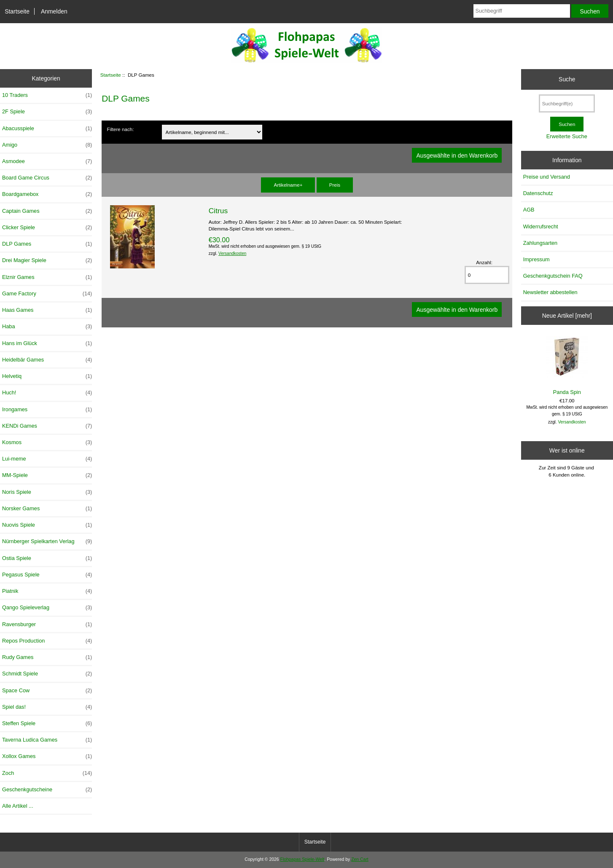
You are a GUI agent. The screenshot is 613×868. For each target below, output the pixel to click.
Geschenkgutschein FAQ (553, 276)
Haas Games (47, 310)
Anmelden (54, 11)
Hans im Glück (47, 343)
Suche (567, 79)
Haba (47, 327)
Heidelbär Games (47, 360)
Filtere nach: (121, 129)
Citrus (218, 211)
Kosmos (47, 442)
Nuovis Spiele (47, 525)
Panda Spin (567, 366)
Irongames (47, 410)
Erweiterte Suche (567, 136)
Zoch (47, 773)
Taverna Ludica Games (47, 740)
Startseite (17, 11)
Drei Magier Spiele (47, 260)
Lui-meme (47, 459)
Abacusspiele (47, 129)
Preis (335, 185)
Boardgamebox (47, 194)
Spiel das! (47, 707)
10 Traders (47, 95)
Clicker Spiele (47, 228)
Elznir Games (47, 277)
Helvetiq (47, 376)
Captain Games (47, 211)
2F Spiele (47, 112)
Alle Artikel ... (18, 806)
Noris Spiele (47, 492)
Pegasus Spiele (47, 575)
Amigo (47, 145)
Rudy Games (47, 657)
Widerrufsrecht (541, 226)
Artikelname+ (288, 185)
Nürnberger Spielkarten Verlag (47, 541)
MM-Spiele (47, 475)
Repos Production (47, 641)
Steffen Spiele (47, 723)
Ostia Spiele (47, 558)
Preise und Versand (547, 177)
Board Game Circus (47, 178)
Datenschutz (538, 193)
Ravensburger (47, 624)
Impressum (536, 259)
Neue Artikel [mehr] (567, 316)
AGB (529, 210)
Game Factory (47, 294)
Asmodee (47, 161)
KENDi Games (47, 426)
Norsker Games (47, 509)
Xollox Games (47, 756)
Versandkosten (232, 253)
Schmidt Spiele (47, 674)
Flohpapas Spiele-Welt (302, 859)
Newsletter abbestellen (550, 292)
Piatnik (47, 591)
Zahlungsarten (540, 243)
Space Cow (47, 691)
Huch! (47, 393)
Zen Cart (360, 859)
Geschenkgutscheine (47, 790)
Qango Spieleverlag (47, 608)
